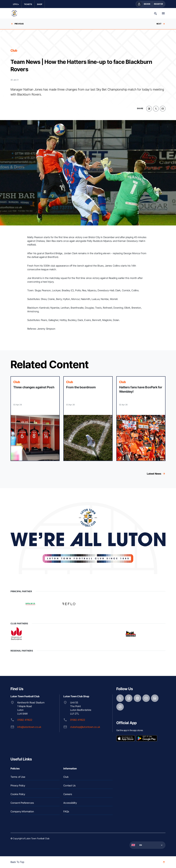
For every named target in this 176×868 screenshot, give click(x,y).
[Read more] (35, 419)
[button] (147, 845)
